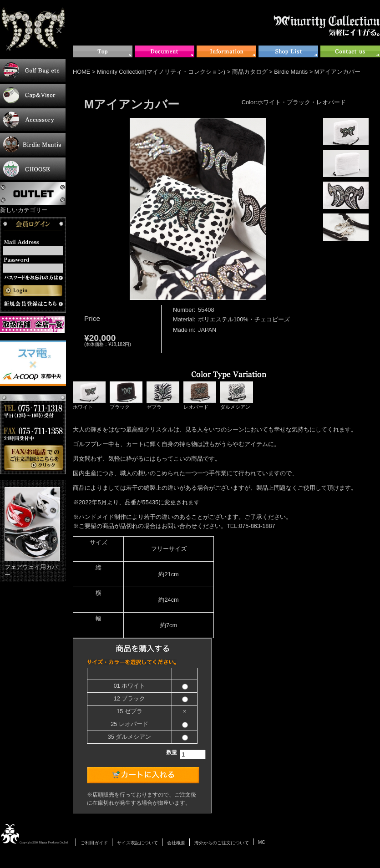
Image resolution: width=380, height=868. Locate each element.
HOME (81, 72)
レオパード (200, 396)
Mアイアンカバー (338, 72)
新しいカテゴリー (24, 210)
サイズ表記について (137, 843)
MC (262, 842)
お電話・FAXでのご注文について (33, 434)
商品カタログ (250, 72)
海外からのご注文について (222, 843)
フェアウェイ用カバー (32, 533)
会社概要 (176, 843)
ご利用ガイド (94, 843)
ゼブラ (163, 396)
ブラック (126, 396)
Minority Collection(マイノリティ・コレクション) (161, 72)
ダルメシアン (237, 396)
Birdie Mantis (291, 72)
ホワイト (89, 396)
